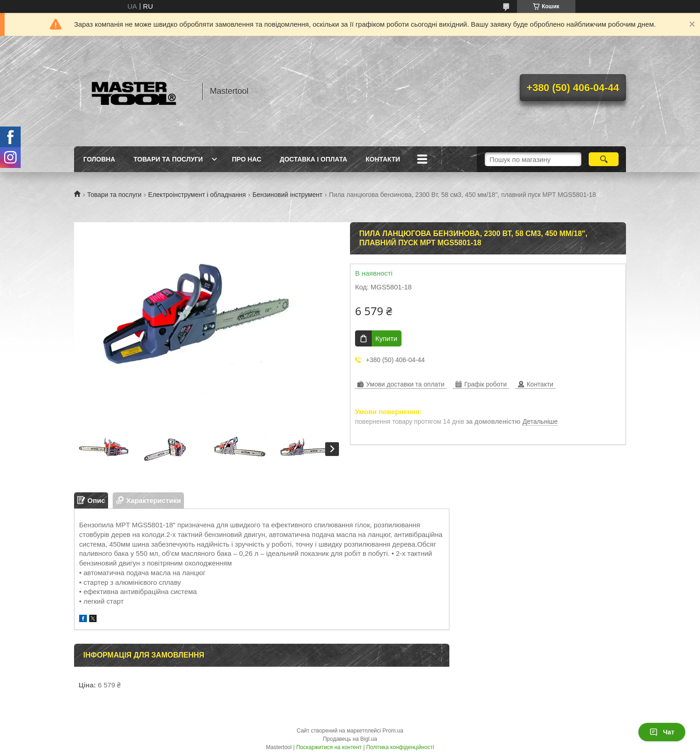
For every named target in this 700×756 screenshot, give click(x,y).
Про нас (247, 159)
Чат (662, 732)
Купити (386, 338)
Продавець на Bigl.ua (350, 739)
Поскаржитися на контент (329, 747)
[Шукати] (604, 159)
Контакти (383, 159)
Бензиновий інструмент (287, 195)
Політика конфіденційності (400, 747)
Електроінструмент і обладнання (197, 195)
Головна (99, 159)
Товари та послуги (168, 159)
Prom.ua (393, 731)
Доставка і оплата (313, 159)
